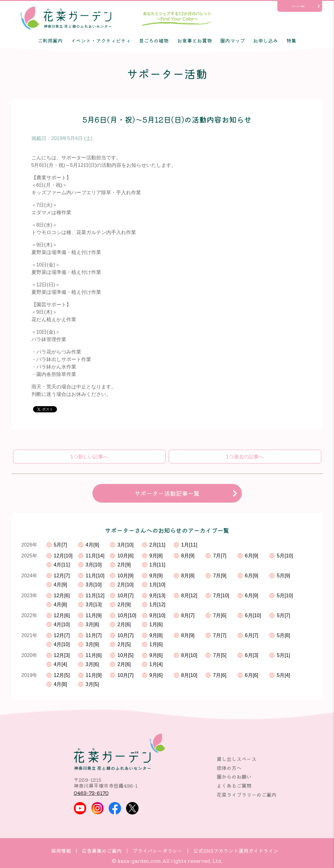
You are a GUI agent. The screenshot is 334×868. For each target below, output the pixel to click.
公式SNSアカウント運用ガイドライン (236, 851)
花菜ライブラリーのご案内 (247, 795)
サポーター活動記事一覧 (167, 493)
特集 (291, 40)
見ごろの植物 (154, 40)
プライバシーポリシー (158, 851)
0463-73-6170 (91, 793)
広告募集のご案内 (102, 851)
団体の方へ (229, 768)
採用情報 (61, 851)
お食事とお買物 (195, 40)
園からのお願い (234, 777)
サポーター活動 (298, 6)
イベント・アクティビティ (101, 40)
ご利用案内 (50, 40)
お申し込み (266, 40)
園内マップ (233, 40)
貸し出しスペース (237, 759)
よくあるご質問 (234, 786)
